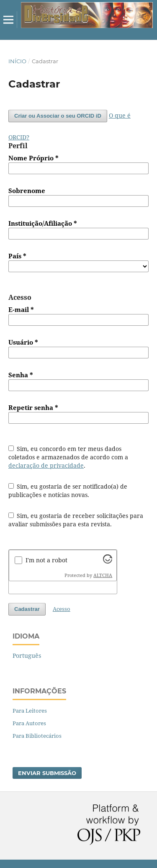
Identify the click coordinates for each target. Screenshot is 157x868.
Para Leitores (30, 711)
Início (17, 61)
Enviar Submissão (47, 773)
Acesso (62, 609)
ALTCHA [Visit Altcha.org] (103, 575)
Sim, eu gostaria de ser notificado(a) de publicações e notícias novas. (68, 491)
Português (27, 656)
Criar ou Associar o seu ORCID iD (58, 116)
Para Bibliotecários (37, 736)
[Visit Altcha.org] (108, 561)
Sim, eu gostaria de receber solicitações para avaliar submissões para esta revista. (76, 520)
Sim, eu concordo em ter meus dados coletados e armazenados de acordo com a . (68, 457)
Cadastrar (27, 609)
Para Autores (29, 723)
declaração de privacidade (46, 465)
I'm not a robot (46, 560)
